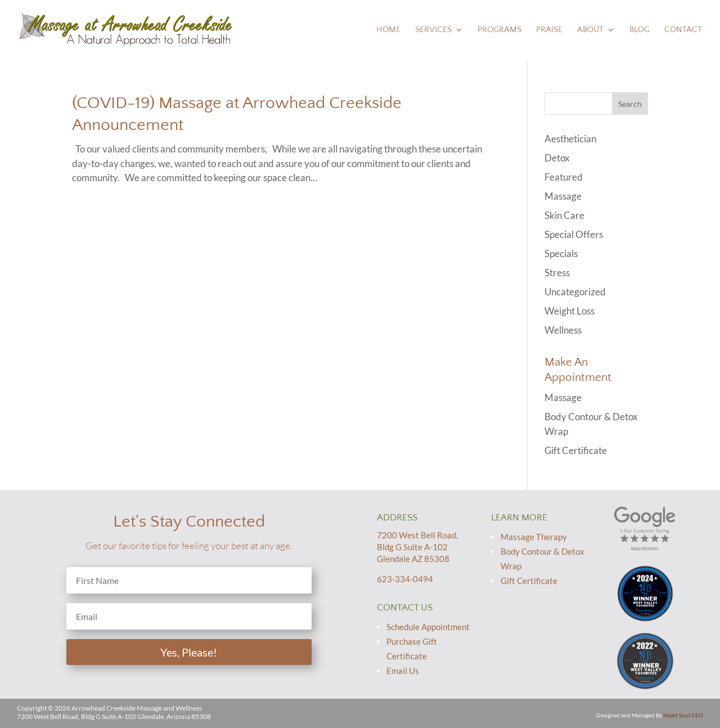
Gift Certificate (576, 450)
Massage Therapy (534, 537)
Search (630, 104)
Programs (499, 30)
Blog (640, 30)
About (590, 30)
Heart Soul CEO (683, 715)
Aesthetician (570, 139)
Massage (563, 196)
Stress (557, 273)
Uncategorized (575, 292)
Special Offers (574, 234)
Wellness (563, 330)
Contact (683, 30)
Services (433, 30)
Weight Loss (570, 311)
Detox (557, 158)
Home (388, 30)
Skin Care (564, 215)
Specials (561, 253)
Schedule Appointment (428, 627)
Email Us (403, 671)
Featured (564, 177)
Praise (549, 30)
